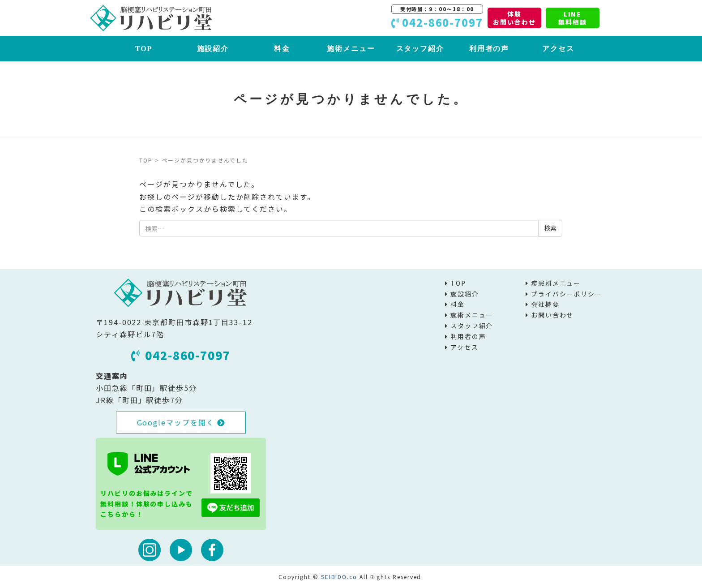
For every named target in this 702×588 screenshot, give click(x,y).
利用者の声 (489, 49)
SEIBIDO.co (339, 577)
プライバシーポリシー (567, 294)
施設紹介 (213, 49)
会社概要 (545, 304)
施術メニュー (351, 49)
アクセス (558, 49)
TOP (144, 49)
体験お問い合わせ (514, 18)
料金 (282, 49)
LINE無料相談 (573, 18)
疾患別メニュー (556, 283)
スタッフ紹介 (420, 49)
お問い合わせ (552, 315)
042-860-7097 (181, 355)
